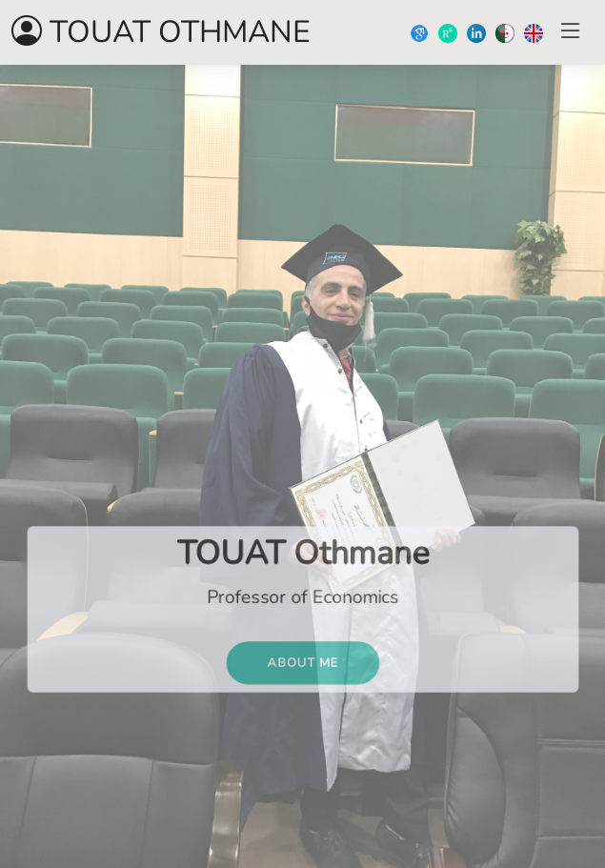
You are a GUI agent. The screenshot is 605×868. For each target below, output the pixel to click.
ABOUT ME (302, 666)
